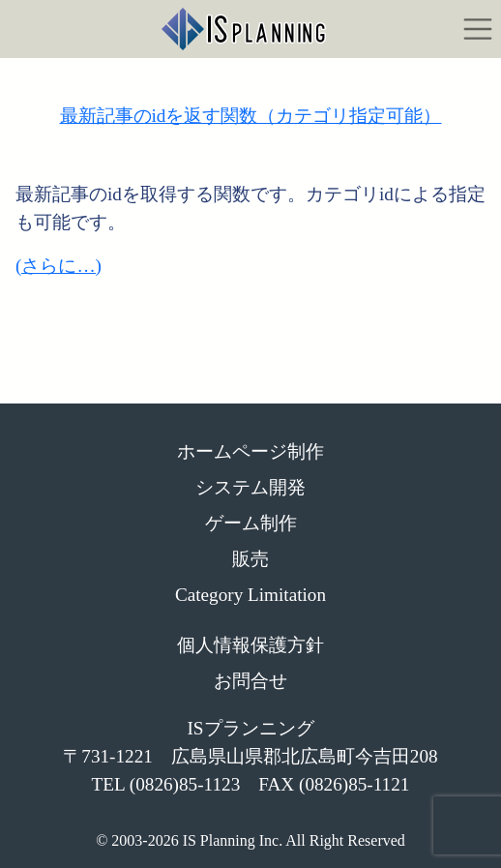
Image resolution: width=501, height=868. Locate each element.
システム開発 (250, 487)
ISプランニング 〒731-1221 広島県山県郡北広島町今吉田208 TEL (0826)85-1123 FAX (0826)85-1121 (250, 756)
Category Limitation (250, 595)
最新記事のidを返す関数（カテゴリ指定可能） (251, 116)
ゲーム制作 (251, 523)
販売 (250, 559)
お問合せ (250, 681)
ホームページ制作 (250, 451)
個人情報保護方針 (250, 645)
